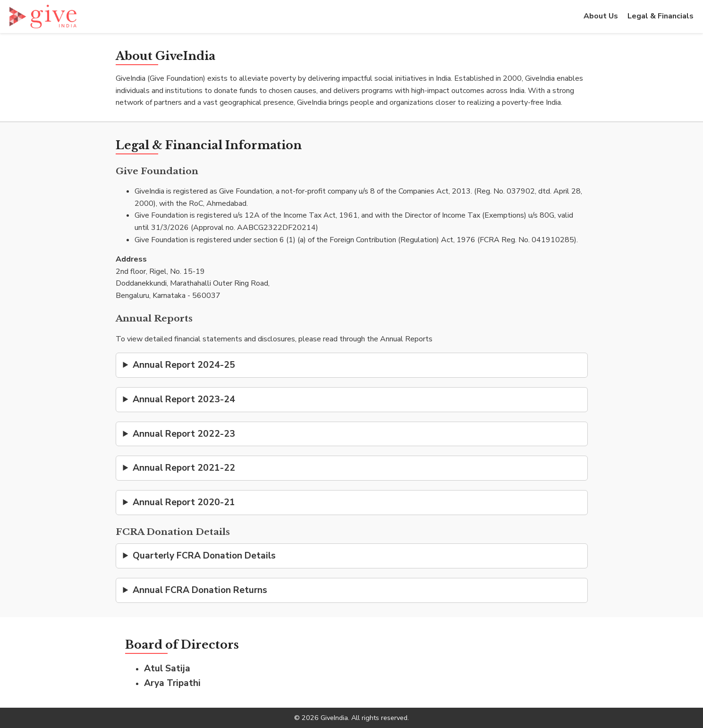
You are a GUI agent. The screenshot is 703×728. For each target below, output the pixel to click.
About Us (601, 16)
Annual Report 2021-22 (184, 468)
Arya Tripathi (172, 683)
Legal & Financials (661, 16)
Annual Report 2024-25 (184, 365)
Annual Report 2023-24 (184, 399)
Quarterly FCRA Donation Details (204, 556)
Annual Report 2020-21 (184, 502)
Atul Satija (167, 669)
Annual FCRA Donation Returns (200, 590)
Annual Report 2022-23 (184, 434)
